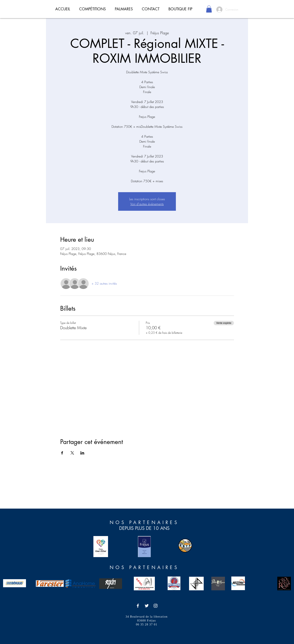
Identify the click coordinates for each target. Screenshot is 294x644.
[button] (209, 9)
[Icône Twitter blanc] (147, 606)
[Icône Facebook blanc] (138, 606)
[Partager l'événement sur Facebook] (62, 453)
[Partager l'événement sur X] (72, 453)
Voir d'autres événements (147, 204)
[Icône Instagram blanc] (156, 606)
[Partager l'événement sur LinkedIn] (82, 453)
